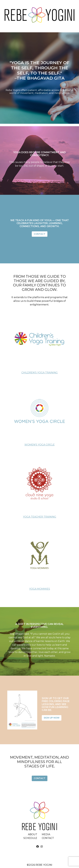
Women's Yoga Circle (40, 445)
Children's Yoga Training (40, 373)
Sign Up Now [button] (52, 718)
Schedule (30, 838)
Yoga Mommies (40, 589)
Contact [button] (40, 234)
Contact (48, 838)
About (33, 834)
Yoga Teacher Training (40, 517)
